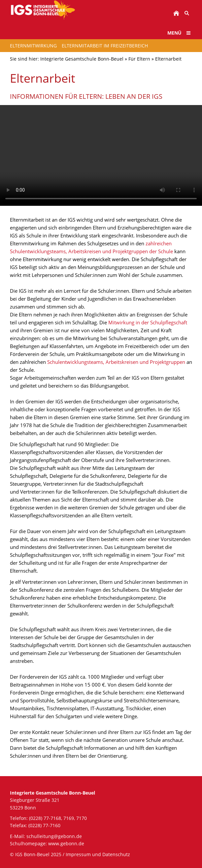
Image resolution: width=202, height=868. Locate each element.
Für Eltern (139, 59)
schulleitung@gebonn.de (54, 836)
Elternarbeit (168, 59)
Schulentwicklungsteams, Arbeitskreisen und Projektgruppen (117, 362)
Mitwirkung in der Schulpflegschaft (148, 322)
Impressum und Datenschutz (98, 854)
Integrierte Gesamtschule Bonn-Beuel (82, 59)
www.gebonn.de (66, 843)
